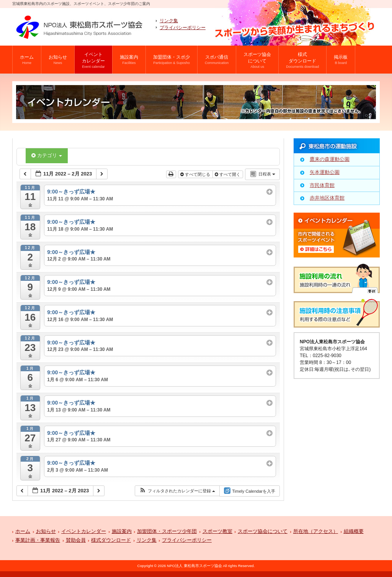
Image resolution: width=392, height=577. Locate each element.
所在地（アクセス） (316, 532)
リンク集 (169, 21)
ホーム (23, 532)
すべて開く (228, 174)
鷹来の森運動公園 (330, 159)
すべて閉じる (196, 174)
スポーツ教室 (217, 532)
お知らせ (46, 532)
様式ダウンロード (111, 540)
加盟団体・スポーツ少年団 (167, 532)
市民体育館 (322, 185)
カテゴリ (47, 155)
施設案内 (122, 532)
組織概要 (354, 532)
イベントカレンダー (84, 532)
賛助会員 (76, 540)
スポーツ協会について (263, 532)
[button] (177, 491)
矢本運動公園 (325, 172)
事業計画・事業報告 (38, 540)
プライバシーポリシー (183, 28)
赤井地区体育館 (327, 198)
